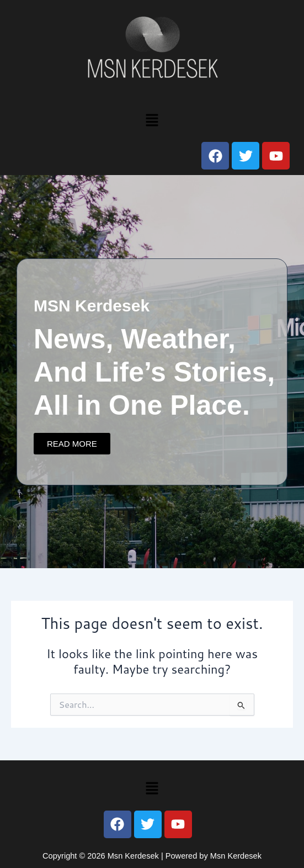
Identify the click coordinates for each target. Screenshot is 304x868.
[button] (152, 120)
